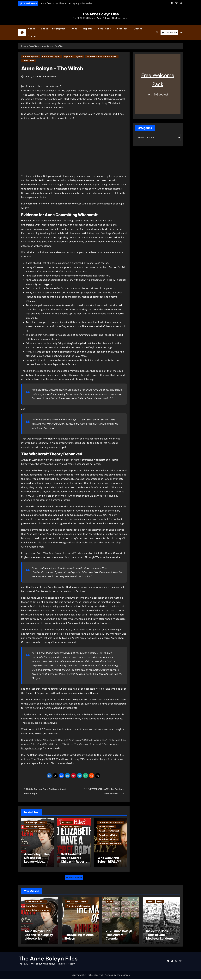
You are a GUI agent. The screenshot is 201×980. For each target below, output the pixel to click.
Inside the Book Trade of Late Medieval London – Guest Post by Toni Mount (159, 939)
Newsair (109, 976)
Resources (122, 29)
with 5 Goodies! (158, 94)
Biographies (59, 29)
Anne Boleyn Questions (110, 843)
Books (45, 29)
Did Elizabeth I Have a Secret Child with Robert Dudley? (73, 860)
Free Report (105, 29)
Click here (56, 763)
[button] (181, 33)
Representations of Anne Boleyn (102, 56)
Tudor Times (28, 61)
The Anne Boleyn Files (100, 14)
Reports (88, 29)
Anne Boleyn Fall (30, 56)
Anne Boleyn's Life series (37, 831)
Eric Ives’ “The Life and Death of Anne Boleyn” (58, 740)
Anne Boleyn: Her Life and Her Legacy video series (37, 860)
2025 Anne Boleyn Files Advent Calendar (119, 936)
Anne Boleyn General (36, 822)
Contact (33, 36)
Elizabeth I (67, 822)
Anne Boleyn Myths (51, 56)
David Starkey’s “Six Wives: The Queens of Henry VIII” (74, 744)
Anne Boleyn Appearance (111, 822)
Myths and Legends (73, 56)
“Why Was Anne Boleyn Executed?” (56, 553)
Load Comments (74, 876)
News (110, 900)
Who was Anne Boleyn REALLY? (109, 860)
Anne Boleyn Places (108, 839)
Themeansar (123, 976)
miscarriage (50, 77)
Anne (75, 29)
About (32, 29)
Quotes (138, 29)
